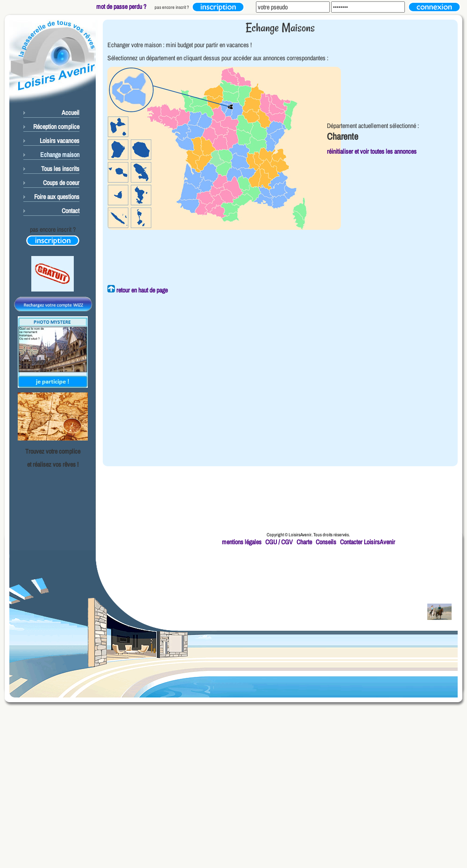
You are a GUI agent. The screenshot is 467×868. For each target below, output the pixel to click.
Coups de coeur (61, 183)
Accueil (71, 113)
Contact (71, 211)
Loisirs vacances (60, 141)
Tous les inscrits (60, 169)
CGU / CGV (279, 542)
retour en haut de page (138, 290)
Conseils (326, 542)
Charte (304, 542)
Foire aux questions (57, 197)
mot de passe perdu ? (121, 7)
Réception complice (56, 127)
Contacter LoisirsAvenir (368, 542)
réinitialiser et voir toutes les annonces (372, 151)
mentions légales (242, 542)
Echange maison (60, 155)
